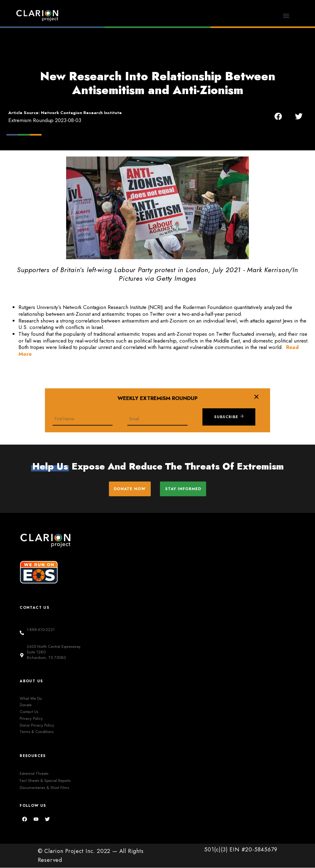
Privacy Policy (31, 719)
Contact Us (29, 712)
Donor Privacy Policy (37, 725)
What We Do (31, 699)
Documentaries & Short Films (44, 788)
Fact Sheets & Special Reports (45, 781)
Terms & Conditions (37, 732)
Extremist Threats (34, 774)
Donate (26, 705)
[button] (286, 16)
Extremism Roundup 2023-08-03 (45, 120)
